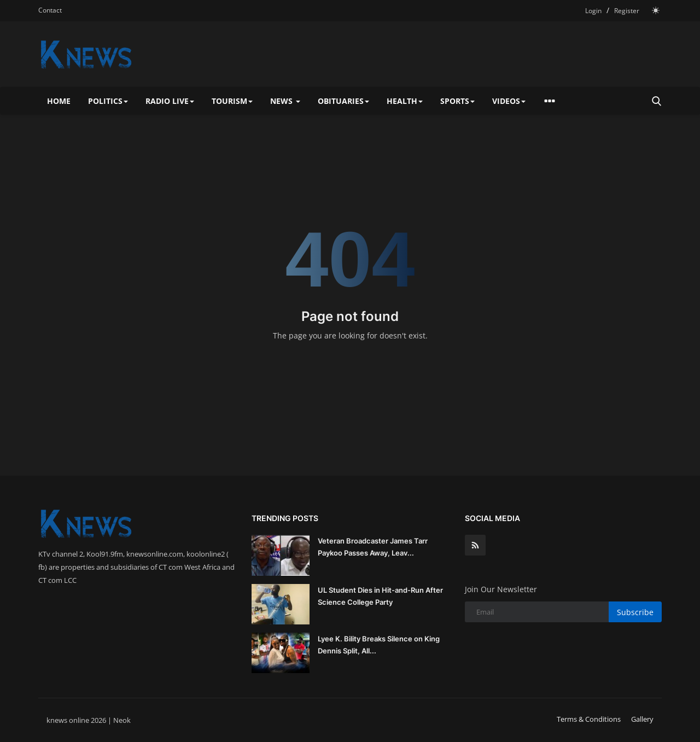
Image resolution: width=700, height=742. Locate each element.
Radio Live (170, 101)
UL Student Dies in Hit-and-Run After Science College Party (380, 596)
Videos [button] (509, 101)
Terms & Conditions (589, 719)
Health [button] (405, 101)
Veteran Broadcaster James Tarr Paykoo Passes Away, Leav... (373, 547)
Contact (50, 10)
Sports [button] (457, 101)
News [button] (285, 101)
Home (59, 101)
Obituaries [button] (343, 101)
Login (593, 11)
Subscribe (635, 612)
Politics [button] (108, 101)
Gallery (642, 719)
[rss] (475, 545)
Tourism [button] (232, 101)
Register (627, 11)
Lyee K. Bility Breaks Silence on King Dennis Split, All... (379, 645)
